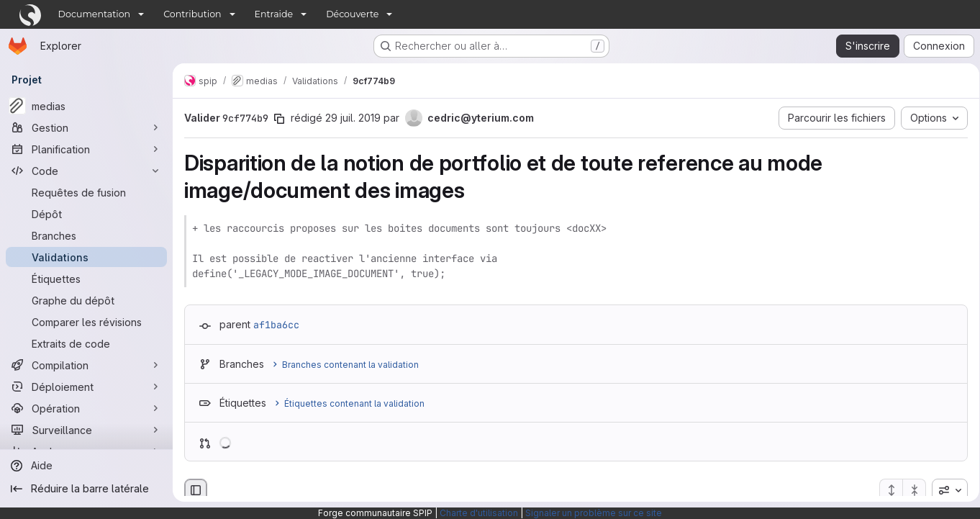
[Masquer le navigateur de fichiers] (196, 490)
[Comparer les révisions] (86, 322)
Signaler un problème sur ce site (594, 513)
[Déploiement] (86, 387)
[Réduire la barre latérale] (86, 489)
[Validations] (86, 257)
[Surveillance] (86, 430)
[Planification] (86, 149)
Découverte (352, 14)
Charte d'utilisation (479, 513)
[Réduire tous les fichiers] (909, 490)
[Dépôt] (86, 214)
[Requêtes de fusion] (86, 192)
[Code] (86, 171)
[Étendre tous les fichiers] (886, 490)
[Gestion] (86, 127)
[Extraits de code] (86, 343)
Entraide (274, 14)
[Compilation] (86, 365)
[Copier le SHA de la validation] (279, 119)
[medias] (86, 106)
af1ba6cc (276, 325)
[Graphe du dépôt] (86, 300)
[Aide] (86, 466)
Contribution (192, 14)
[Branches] (86, 235)
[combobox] (945, 490)
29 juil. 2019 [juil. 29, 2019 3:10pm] (353, 118)
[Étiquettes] (86, 279)
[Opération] (86, 408)
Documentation (95, 14)
